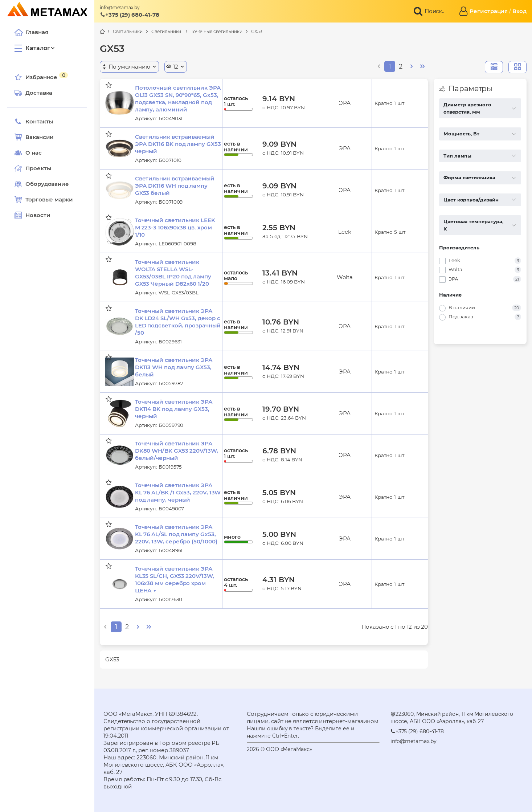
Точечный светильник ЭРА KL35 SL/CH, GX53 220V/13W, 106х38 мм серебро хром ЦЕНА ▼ (175, 580)
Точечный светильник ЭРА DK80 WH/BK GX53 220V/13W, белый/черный (177, 451)
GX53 (257, 31)
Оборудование (47, 184)
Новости (32, 215)
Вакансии (34, 137)
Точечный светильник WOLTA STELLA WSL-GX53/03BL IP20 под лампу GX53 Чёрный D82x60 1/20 (173, 273)
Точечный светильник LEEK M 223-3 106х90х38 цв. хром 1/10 (175, 227)
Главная (31, 32)
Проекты (38, 168)
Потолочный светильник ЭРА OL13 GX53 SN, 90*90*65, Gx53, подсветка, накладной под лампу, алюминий (178, 99)
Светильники (128, 31)
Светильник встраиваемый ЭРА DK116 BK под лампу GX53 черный (178, 144)
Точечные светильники (217, 31)
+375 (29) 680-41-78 (130, 15)
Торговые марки (44, 200)
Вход (519, 11)
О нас (28, 153)
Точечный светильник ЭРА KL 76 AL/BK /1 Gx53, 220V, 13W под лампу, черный (178, 492)
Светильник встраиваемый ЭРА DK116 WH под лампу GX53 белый (175, 186)
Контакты (34, 122)
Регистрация (489, 11)
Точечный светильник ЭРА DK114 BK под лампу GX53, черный (174, 409)
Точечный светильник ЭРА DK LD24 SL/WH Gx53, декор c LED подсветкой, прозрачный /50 (178, 322)
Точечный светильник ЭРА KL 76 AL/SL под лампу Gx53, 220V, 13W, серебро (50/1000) (176, 534)
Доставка (33, 93)
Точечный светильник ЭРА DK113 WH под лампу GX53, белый (174, 367)
